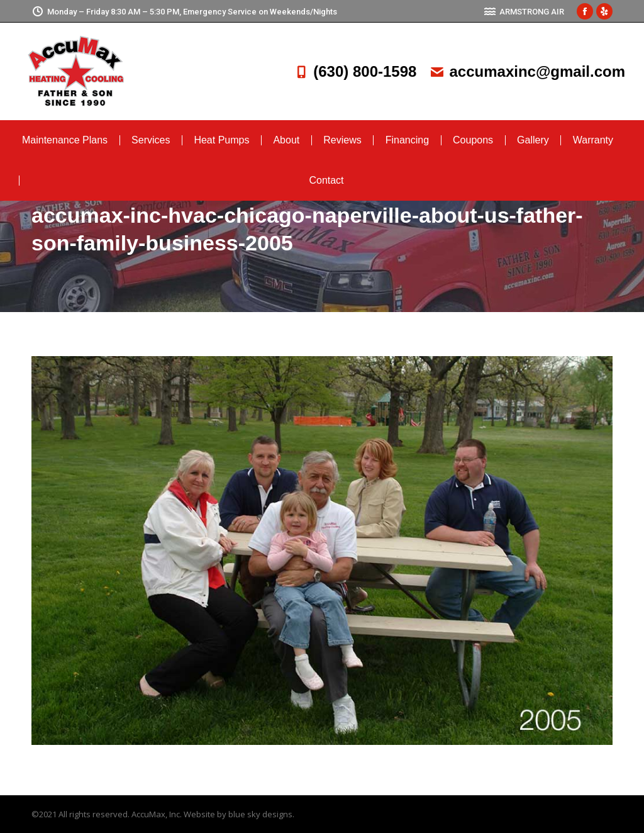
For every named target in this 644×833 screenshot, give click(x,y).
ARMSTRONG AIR (524, 12)
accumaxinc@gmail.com (527, 71)
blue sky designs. (261, 814)
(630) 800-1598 (355, 71)
